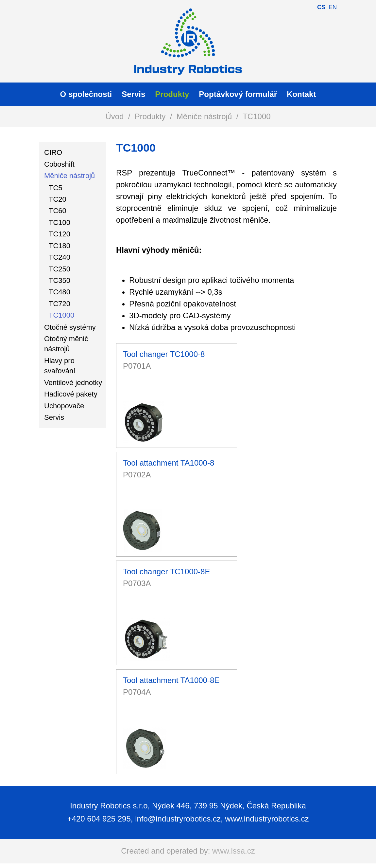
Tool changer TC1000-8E (166, 572)
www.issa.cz (234, 851)
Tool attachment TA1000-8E (171, 680)
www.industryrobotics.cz (267, 819)
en (333, 7)
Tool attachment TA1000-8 (169, 463)
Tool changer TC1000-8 (164, 354)
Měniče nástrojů (204, 116)
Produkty (150, 116)
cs (321, 7)
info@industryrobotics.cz (178, 819)
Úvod (114, 116)
